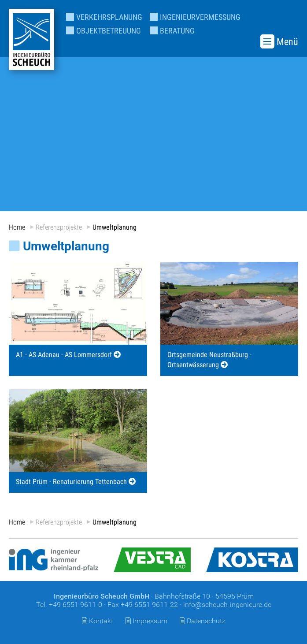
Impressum (150, 621)
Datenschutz (206, 621)
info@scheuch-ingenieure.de (227, 605)
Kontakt (101, 621)
